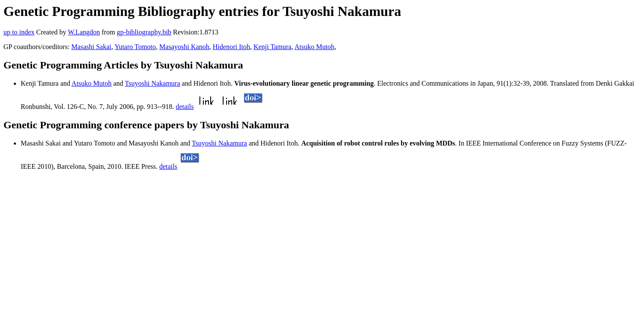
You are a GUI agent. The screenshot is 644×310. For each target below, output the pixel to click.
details (185, 107)
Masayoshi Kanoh (184, 47)
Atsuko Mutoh (314, 47)
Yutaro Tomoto (135, 47)
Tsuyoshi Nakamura (152, 83)
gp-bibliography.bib (144, 32)
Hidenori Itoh (232, 47)
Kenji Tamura (272, 47)
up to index (19, 32)
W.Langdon (84, 32)
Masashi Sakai (92, 47)
